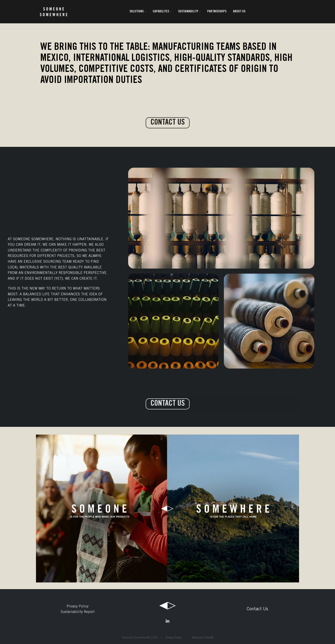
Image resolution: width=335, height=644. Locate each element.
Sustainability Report (78, 612)
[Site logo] (54, 12)
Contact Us (257, 609)
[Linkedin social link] (167, 621)
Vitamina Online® (201, 638)
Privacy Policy (78, 607)
